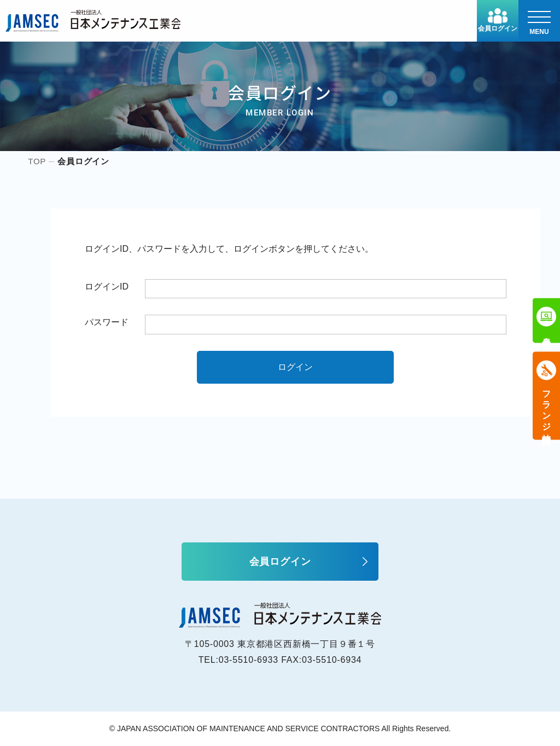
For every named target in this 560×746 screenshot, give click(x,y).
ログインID (107, 287)
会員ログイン (498, 20)
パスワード (107, 322)
